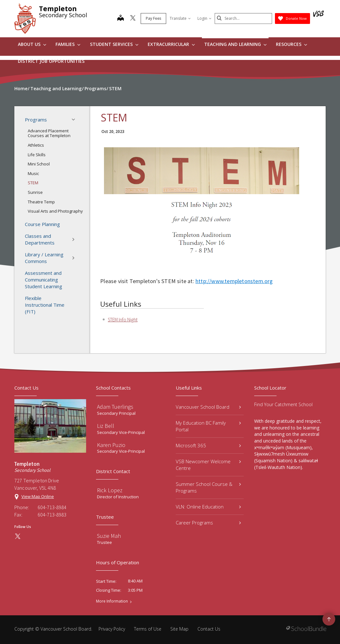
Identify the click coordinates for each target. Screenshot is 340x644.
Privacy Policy (112, 629)
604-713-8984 (52, 507)
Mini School (39, 164)
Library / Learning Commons (52, 258)
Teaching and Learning (235, 44)
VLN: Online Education (208, 507)
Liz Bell (106, 426)
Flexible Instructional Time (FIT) (45, 305)
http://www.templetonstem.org (234, 281)
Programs (52, 120)
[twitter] (133, 18)
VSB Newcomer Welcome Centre (208, 465)
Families (68, 44)
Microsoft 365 (208, 445)
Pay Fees (154, 18)
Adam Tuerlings (115, 407)
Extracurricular (171, 44)
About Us (32, 44)
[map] (121, 18)
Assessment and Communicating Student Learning (44, 280)
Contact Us (209, 629)
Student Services (114, 44)
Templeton (58, 9)
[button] (75, 120)
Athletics (36, 145)
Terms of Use (148, 629)
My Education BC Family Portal (208, 426)
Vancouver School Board (208, 407)
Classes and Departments (52, 239)
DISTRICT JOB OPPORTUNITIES (51, 61)
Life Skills (37, 155)
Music (33, 173)
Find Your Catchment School (283, 404)
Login (204, 18)
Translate (180, 18)
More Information (112, 601)
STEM (33, 183)
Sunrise (35, 192)
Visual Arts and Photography (55, 211)
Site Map (179, 629)
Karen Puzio (111, 445)
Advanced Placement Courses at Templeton (49, 133)
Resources (292, 44)
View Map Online (38, 496)
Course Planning (42, 224)
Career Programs (208, 523)
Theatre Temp (41, 202)
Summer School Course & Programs (208, 487)
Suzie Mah (109, 536)
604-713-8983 (52, 515)
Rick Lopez (110, 490)
